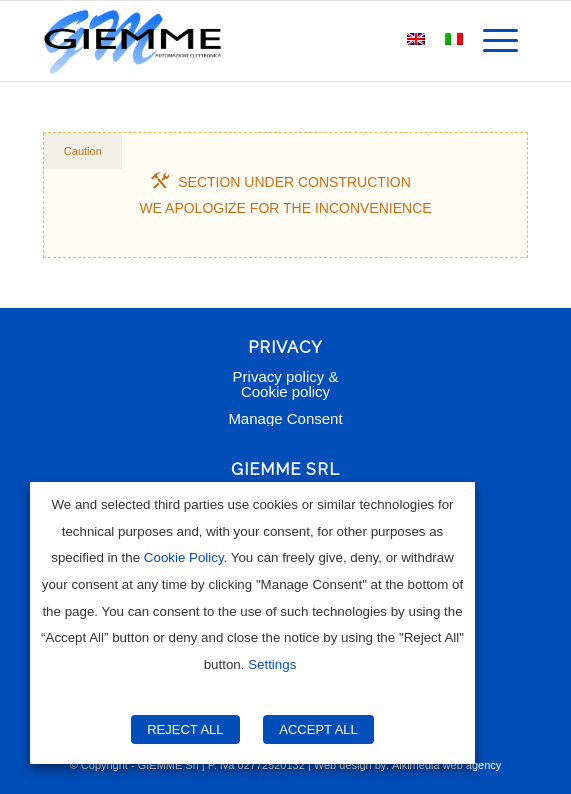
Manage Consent (285, 418)
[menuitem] (500, 41)
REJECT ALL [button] (185, 729)
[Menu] (500, 41)
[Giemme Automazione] (237, 41)
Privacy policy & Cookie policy (286, 384)
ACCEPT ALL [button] (318, 729)
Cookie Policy (184, 557)
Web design (343, 765)
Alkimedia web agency (446, 765)
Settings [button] (272, 664)
